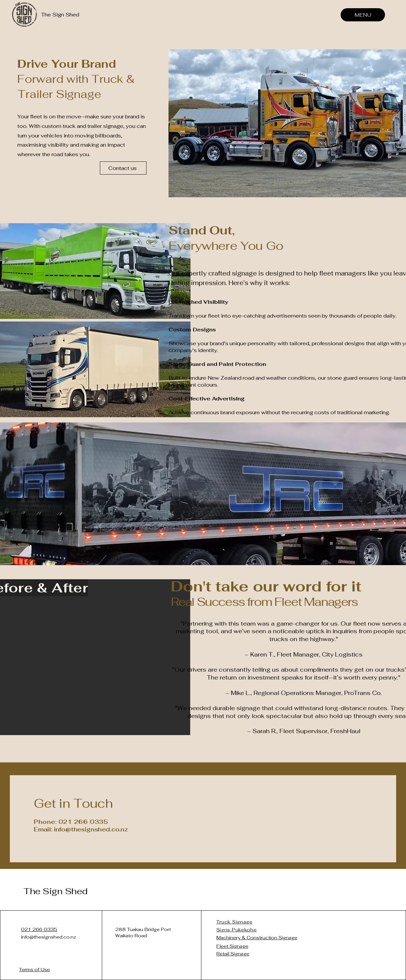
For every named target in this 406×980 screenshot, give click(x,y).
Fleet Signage (232, 946)
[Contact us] (123, 168)
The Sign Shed (56, 891)
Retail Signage (233, 954)
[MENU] (363, 15)
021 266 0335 (39, 929)
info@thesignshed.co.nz (49, 937)
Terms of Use (34, 969)
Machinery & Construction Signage (257, 938)
